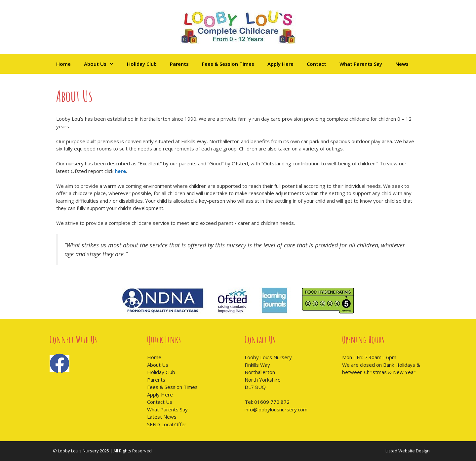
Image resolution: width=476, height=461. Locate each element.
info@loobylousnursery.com (276, 409)
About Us (102, 64)
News (402, 64)
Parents (179, 64)
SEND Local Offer (167, 424)
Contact (317, 64)
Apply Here (280, 64)
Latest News (162, 417)
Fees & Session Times (228, 64)
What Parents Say (361, 64)
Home (63, 64)
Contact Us (160, 402)
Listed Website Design (408, 451)
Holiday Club (142, 64)
